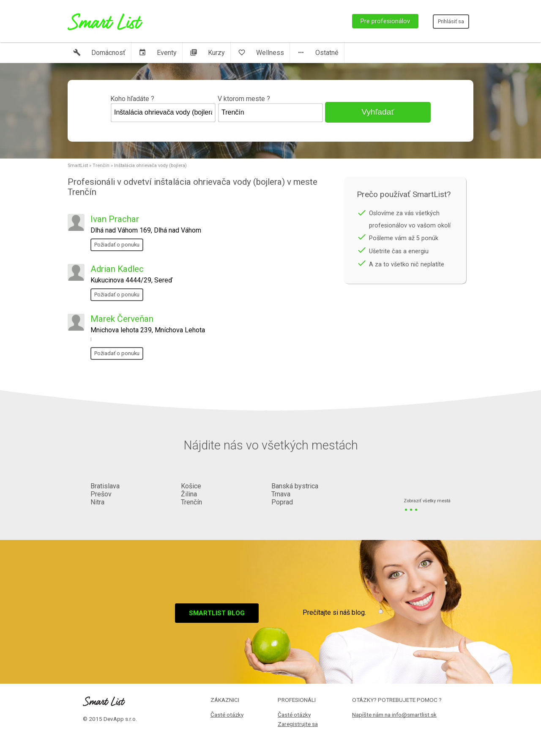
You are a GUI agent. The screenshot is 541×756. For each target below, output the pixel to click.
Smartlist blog (217, 613)
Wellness (261, 53)
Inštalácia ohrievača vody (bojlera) (150, 166)
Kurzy (207, 53)
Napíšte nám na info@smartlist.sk (394, 715)
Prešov (101, 494)
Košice (191, 486)
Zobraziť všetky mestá (427, 501)
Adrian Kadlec (117, 269)
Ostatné (318, 53)
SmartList (78, 166)
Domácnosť (99, 53)
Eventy (158, 53)
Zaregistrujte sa (298, 724)
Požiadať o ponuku (117, 245)
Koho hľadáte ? (163, 109)
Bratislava (105, 486)
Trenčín (101, 166)
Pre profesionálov (385, 21)
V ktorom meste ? (270, 109)
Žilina (189, 494)
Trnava (281, 494)
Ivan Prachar (115, 219)
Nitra (97, 502)
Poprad (282, 502)
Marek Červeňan (122, 319)
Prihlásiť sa (451, 21)
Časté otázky (227, 715)
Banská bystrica (295, 486)
